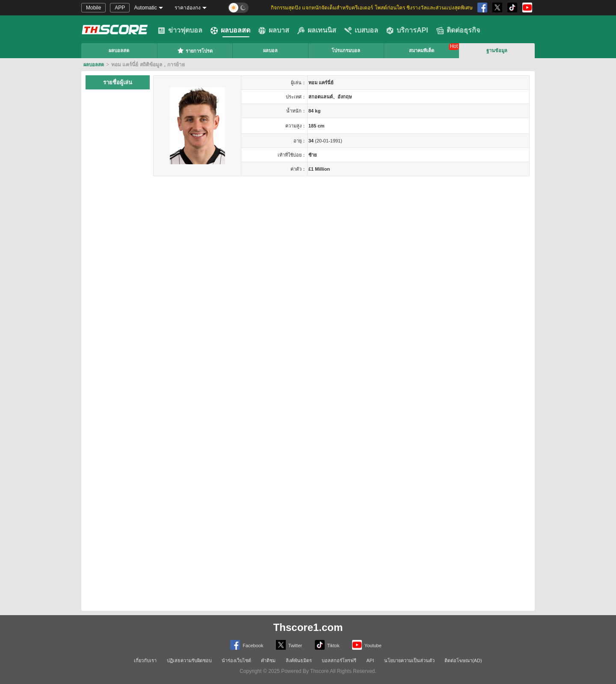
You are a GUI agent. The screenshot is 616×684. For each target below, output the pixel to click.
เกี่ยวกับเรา (145, 660)
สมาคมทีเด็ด (422, 50)
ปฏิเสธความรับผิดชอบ (189, 660)
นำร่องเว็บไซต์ (236, 660)
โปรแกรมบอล (346, 50)
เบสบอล (361, 30)
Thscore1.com (308, 627)
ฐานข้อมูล (497, 50)
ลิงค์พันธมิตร (299, 660)
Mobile (93, 8)
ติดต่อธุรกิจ (458, 30)
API (370, 660)
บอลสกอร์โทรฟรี (339, 660)
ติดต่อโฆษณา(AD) (463, 660)
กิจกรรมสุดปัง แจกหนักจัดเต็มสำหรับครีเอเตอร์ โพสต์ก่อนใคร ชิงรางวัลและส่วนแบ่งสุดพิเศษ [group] (372, 8)
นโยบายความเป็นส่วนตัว (409, 660)
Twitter (289, 645)
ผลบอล (270, 50)
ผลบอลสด (230, 30)
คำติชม (268, 660)
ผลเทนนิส (317, 30)
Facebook (247, 645)
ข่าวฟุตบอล (180, 30)
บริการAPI (407, 30)
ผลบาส (274, 30)
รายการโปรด (195, 50)
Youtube (367, 645)
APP (120, 8)
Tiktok (327, 645)
